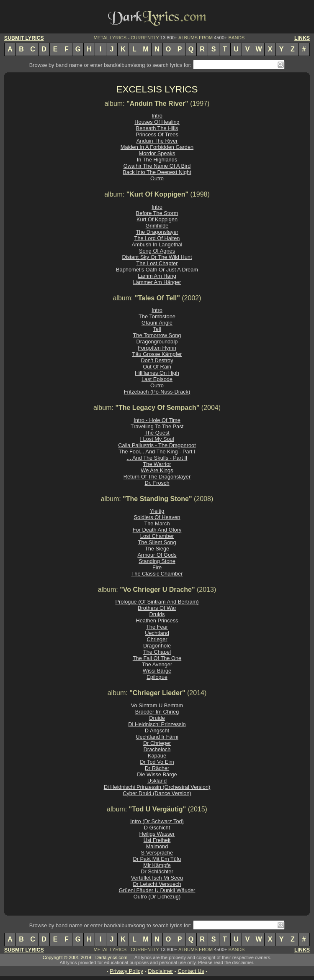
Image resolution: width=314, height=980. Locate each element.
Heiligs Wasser (157, 834)
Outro (157, 178)
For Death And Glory (157, 530)
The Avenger (157, 664)
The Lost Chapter (157, 263)
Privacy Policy (126, 971)
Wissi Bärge (157, 671)
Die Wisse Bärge (157, 774)
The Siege (157, 549)
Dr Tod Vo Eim (157, 762)
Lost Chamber (157, 536)
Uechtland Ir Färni (157, 737)
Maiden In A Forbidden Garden (157, 147)
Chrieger (157, 639)
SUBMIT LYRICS (24, 38)
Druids (157, 614)
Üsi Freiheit (157, 840)
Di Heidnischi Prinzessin (157, 724)
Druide (157, 718)
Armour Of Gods (157, 555)
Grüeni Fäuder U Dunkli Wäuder (157, 890)
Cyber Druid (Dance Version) (157, 793)
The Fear (157, 627)
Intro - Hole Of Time (157, 420)
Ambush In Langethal (157, 244)
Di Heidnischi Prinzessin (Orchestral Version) (157, 787)
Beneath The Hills (157, 128)
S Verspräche (157, 853)
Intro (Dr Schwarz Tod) (157, 821)
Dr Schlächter (157, 871)
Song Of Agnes (157, 251)
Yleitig (157, 511)
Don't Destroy (157, 360)
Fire (157, 567)
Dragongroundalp (157, 342)
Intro (157, 116)
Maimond (157, 846)
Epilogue (157, 677)
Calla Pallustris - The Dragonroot (157, 445)
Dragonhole (157, 646)
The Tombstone (157, 316)
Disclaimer (160, 971)
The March (157, 523)
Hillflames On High (157, 373)
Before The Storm (157, 213)
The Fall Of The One (157, 658)
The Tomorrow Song (157, 335)
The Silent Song (157, 542)
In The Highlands (157, 160)
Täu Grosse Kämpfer (157, 354)
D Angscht (157, 731)
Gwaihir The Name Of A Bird (157, 166)
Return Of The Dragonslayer (157, 477)
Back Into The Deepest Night (157, 172)
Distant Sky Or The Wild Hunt (157, 257)
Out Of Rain (157, 367)
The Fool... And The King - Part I (157, 452)
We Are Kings (157, 470)
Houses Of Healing (157, 122)
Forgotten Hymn (157, 348)
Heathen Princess (157, 620)
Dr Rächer (157, 768)
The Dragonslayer (157, 232)
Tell (157, 329)
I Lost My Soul (157, 439)
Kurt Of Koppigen (157, 219)
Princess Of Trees (157, 134)
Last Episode (157, 379)
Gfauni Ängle (157, 323)
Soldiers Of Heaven (157, 517)
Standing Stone (157, 561)
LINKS (302, 38)
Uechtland (157, 633)
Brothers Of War (157, 608)
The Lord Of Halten (157, 238)
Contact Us (191, 971)
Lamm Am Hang (157, 276)
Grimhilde (157, 226)
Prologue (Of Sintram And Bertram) (157, 602)
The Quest (157, 433)
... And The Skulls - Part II (157, 458)
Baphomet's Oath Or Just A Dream (157, 270)
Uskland (157, 781)
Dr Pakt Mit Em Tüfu (157, 859)
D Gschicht (157, 828)
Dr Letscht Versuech (157, 884)
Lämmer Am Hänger (157, 282)
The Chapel (157, 652)
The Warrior (157, 464)
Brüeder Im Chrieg (157, 712)
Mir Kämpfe (157, 865)
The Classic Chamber (157, 574)
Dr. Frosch (157, 483)
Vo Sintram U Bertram (157, 705)
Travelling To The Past (157, 426)
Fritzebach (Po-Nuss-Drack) (157, 392)
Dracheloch (157, 749)
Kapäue (157, 756)
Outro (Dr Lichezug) (157, 897)
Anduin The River (157, 141)
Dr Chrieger (157, 743)
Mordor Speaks (157, 153)
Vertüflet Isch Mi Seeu (157, 878)
